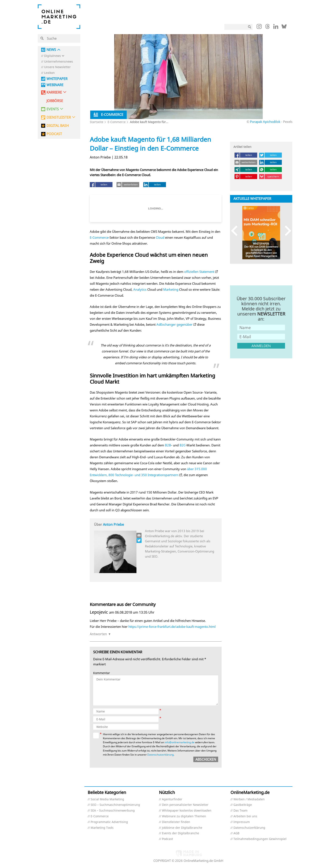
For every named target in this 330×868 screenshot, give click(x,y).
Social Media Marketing (107, 799)
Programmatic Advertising (109, 822)
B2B (168, 445)
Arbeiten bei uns (245, 816)
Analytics (140, 289)
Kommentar (102, 673)
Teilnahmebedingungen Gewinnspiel (260, 839)
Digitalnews (53, 56)
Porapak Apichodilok (265, 122)
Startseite (97, 122)
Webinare (55, 85)
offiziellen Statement (199, 272)
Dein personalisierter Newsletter (185, 805)
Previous (236, 231)
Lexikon (49, 73)
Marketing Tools (102, 828)
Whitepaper (57, 79)
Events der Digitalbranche (180, 833)
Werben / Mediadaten (249, 799)
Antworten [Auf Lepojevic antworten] (98, 634)
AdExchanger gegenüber (174, 324)
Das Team (240, 811)
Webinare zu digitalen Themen (184, 816)
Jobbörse (55, 101)
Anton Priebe (113, 524)
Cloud (160, 237)
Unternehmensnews (59, 62)
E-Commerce (117, 122)
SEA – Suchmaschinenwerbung (113, 811)
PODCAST (54, 134)
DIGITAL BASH (58, 126)
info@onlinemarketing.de (180, 742)
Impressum (242, 822)
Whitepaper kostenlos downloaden (187, 811)
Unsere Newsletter (57, 67)
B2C (183, 445)
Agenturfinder (172, 799)
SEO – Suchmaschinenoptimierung (115, 805)
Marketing (171, 289)
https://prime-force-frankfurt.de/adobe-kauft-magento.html (172, 627)
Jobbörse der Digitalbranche (182, 828)
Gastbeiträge (243, 805)
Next (286, 231)
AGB (236, 833)
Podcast (167, 839)
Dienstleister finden (176, 822)
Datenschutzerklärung (160, 755)
